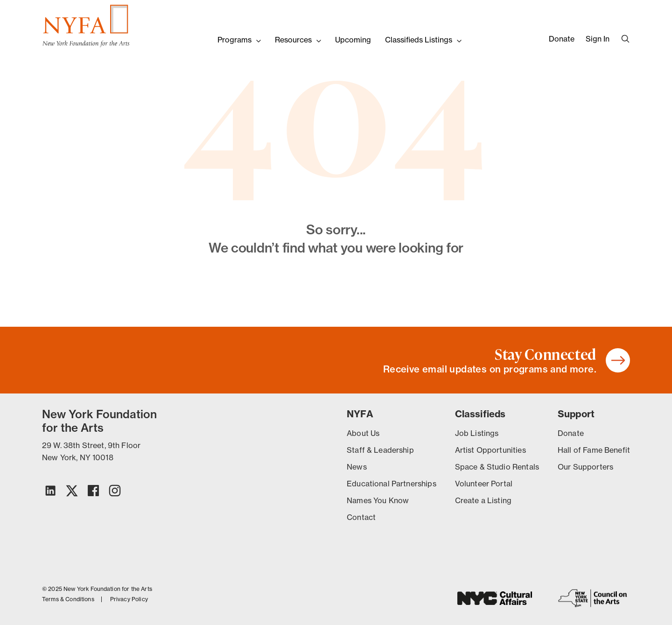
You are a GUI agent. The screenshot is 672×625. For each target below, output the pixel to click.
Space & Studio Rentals (497, 467)
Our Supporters (585, 467)
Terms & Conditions (68, 599)
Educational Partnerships (392, 484)
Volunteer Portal (484, 484)
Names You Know (378, 500)
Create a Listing (483, 500)
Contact (361, 517)
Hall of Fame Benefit (594, 450)
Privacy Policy (129, 599)
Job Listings (477, 433)
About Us (363, 433)
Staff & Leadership (380, 450)
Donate (562, 39)
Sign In (598, 39)
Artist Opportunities (490, 450)
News (357, 467)
